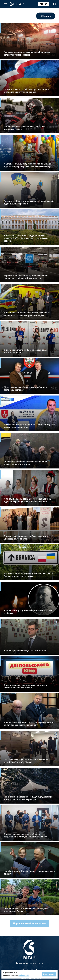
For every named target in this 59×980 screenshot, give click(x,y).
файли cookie (24, 975)
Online (43, 4)
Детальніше (29, 41)
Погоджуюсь (49, 974)
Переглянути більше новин (29, 923)
